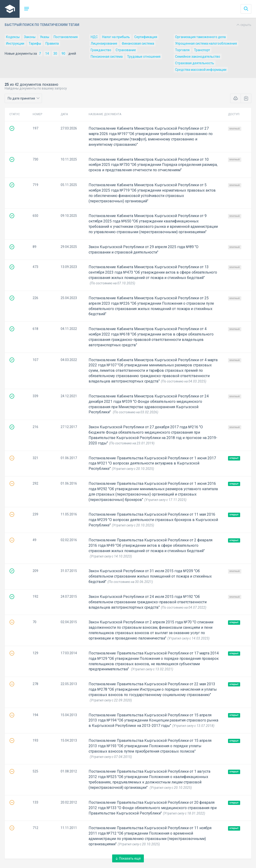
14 (47, 54)
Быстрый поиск (128, 25)
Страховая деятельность (195, 63)
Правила (52, 43)
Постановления (66, 37)
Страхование (126, 50)
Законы (30, 37)
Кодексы (13, 37)
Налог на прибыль (116, 37)
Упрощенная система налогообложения (206, 43)
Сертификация (146, 37)
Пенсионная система (107, 57)
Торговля (182, 50)
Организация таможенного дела (200, 37)
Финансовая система (138, 43)
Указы (45, 37)
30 (55, 54)
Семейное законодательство (198, 57)
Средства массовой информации (201, 70)
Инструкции (15, 43)
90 (63, 54)
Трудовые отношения (144, 57)
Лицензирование (104, 43)
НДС (94, 37)
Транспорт (202, 50)
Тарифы (35, 43)
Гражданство (101, 50)
